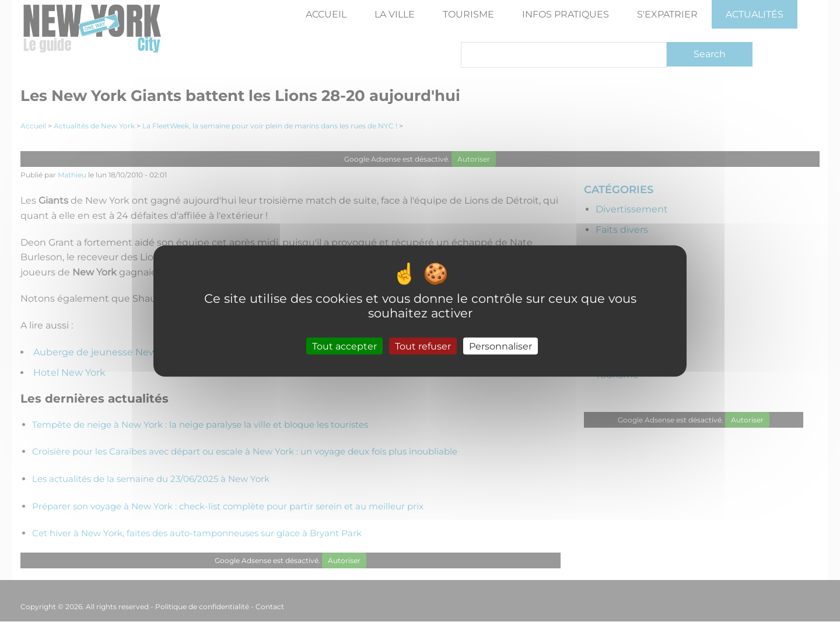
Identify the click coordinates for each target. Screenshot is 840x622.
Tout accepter (344, 346)
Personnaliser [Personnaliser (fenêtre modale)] (501, 346)
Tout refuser (423, 346)
